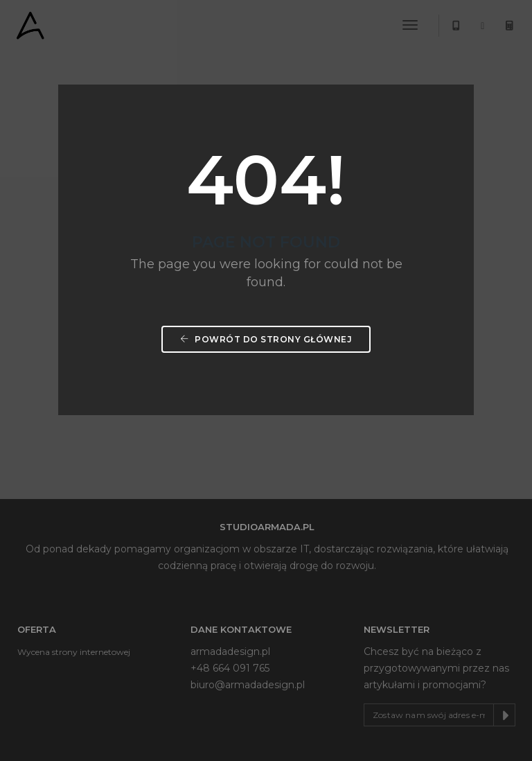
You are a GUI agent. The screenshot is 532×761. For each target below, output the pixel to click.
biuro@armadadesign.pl (248, 685)
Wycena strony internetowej (74, 652)
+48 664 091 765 (230, 668)
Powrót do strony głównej (266, 339)
